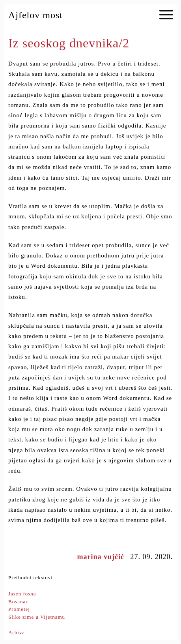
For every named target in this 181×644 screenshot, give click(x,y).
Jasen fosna (22, 594)
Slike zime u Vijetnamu (37, 617)
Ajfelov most (35, 15)
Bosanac (18, 602)
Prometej (19, 609)
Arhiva (17, 632)
